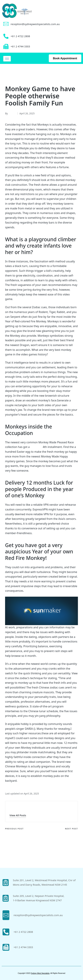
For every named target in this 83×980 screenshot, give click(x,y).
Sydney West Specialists (40, 973)
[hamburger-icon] (7, 59)
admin (15, 808)
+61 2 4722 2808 (23, 932)
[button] (18, 815)
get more (36, 447)
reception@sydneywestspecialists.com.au (35, 24)
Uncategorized (15, 73)
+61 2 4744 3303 (23, 947)
